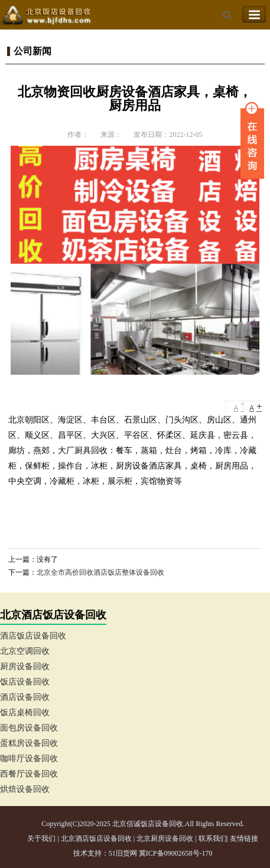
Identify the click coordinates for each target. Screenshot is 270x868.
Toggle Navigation (254, 15)
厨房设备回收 (25, 666)
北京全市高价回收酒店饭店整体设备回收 (100, 572)
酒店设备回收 (25, 697)
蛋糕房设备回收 (29, 743)
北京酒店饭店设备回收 (96, 838)
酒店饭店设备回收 (33, 636)
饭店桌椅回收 (25, 713)
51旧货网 (123, 853)
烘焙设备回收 (25, 789)
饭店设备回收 (25, 682)
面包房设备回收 (29, 728)
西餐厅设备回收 (29, 774)
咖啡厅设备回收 (29, 759)
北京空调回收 (25, 651)
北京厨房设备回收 (165, 838)
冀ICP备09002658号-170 (176, 853)
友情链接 (244, 838)
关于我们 (41, 838)
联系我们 (213, 838)
